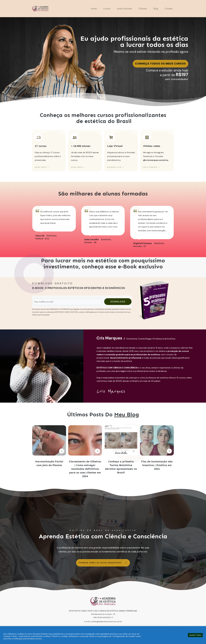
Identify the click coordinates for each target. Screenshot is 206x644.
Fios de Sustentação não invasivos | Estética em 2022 (157, 465)
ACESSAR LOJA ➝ (116, 167)
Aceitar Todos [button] (195, 635)
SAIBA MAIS (41, 167)
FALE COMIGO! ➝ (152, 167)
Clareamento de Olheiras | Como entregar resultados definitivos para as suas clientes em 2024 (85, 469)
